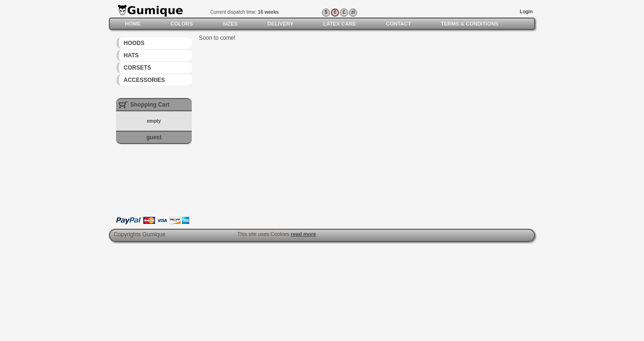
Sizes (230, 24)
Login (526, 12)
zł (353, 12)
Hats (131, 55)
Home (133, 24)
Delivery (281, 24)
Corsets (137, 68)
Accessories (144, 80)
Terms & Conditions (470, 24)
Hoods (134, 43)
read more (303, 234)
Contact (398, 24)
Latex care (339, 24)
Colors (182, 24)
